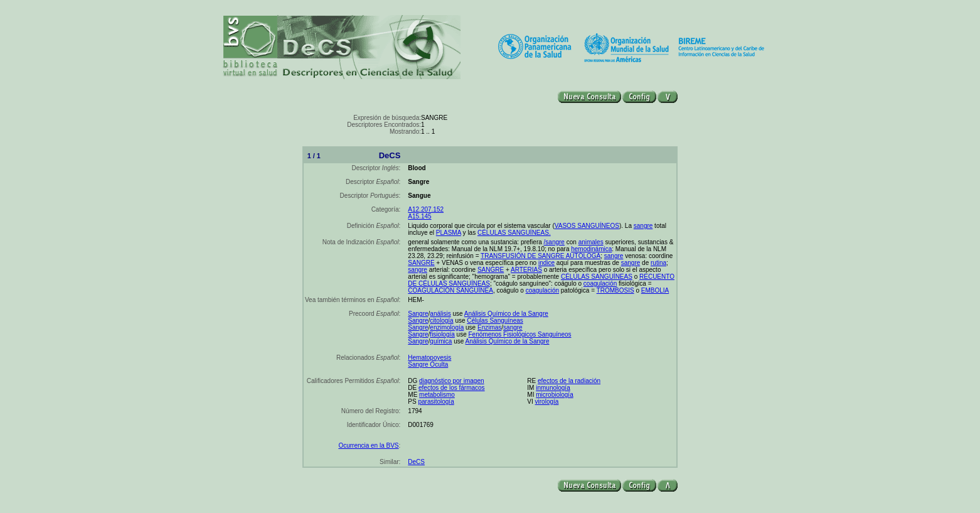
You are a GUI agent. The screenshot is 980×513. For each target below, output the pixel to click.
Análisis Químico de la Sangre (506, 314)
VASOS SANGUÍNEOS (587, 226)
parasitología (436, 402)
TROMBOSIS (615, 290)
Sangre (418, 314)
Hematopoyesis (429, 358)
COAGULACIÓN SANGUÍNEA (450, 290)
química (441, 341)
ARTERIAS (526, 270)
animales (591, 242)
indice (546, 263)
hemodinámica (591, 249)
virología (547, 402)
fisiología (442, 334)
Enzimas (489, 327)
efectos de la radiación (569, 381)
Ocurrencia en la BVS (368, 445)
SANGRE (421, 263)
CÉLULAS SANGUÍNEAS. (514, 233)
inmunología (553, 388)
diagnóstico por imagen (451, 381)
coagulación (600, 283)
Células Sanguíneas (495, 321)
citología (441, 321)
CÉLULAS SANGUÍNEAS (597, 277)
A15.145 (419, 216)
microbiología (554, 395)
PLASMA (449, 233)
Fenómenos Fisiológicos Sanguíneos (520, 334)
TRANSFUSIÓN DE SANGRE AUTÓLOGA (541, 256)
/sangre (554, 242)
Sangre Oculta (428, 364)
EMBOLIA (655, 290)
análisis (440, 314)
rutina (658, 263)
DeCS (416, 462)
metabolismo (437, 395)
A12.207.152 (426, 209)
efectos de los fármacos (452, 388)
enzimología (447, 327)
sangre (643, 226)
